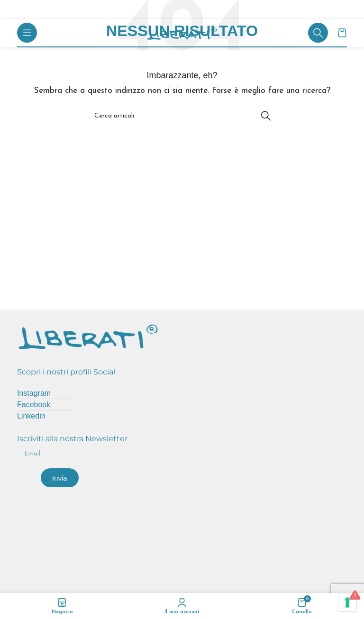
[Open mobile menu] (27, 33)
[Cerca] (318, 33)
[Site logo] (182, 33)
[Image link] (88, 336)
